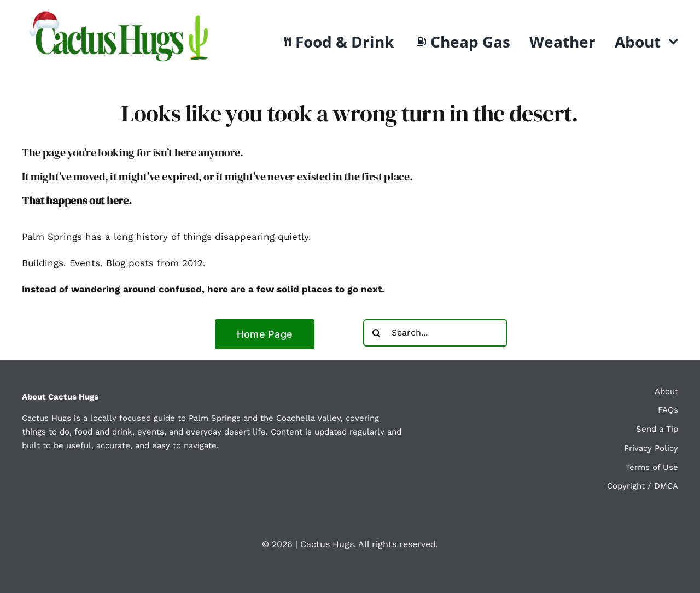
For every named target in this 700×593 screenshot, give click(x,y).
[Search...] (435, 333)
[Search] (377, 333)
